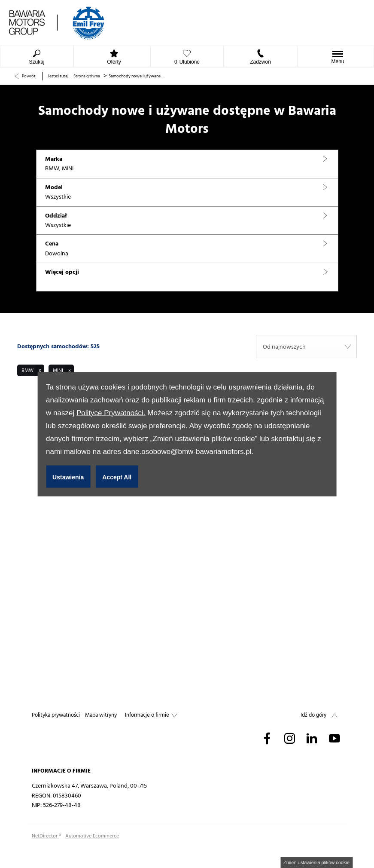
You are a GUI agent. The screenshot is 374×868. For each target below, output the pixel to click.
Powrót (29, 76)
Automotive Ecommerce (92, 836)
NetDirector (45, 836)
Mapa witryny (101, 715)
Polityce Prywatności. (111, 413)
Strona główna (87, 76)
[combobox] (306, 347)
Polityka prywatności (56, 715)
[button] (187, 164)
